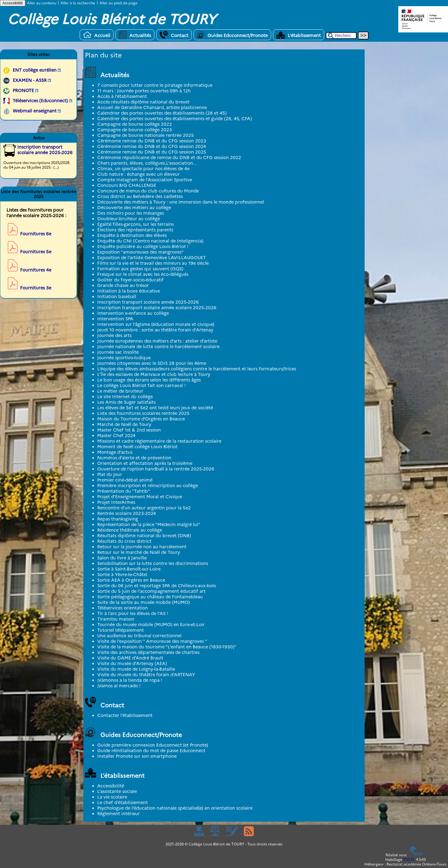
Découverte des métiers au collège (134, 208)
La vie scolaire (112, 797)
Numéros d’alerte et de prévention (134, 458)
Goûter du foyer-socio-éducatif (130, 280)
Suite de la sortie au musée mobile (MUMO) (144, 602)
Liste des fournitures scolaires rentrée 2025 (143, 413)
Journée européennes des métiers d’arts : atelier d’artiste (157, 341)
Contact (174, 35)
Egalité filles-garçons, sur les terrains (136, 224)
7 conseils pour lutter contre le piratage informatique (155, 85)
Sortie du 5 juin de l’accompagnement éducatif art (151, 591)
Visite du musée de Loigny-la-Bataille (136, 669)
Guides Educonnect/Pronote (232, 35)
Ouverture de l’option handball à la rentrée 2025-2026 (156, 469)
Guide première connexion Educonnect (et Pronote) (153, 745)
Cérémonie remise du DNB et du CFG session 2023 (152, 141)
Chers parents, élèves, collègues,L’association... (147, 163)
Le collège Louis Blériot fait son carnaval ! (141, 386)
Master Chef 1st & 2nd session (129, 430)
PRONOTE (23, 91)
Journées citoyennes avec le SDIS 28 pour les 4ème (152, 363)
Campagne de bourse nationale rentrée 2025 (146, 135)
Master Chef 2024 (116, 436)
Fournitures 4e (36, 270)
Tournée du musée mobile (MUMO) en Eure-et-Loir (151, 625)
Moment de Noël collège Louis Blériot (137, 447)
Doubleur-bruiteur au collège (129, 219)
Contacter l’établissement (125, 715)
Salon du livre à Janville (122, 558)
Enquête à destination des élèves (132, 235)
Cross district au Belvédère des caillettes (140, 196)
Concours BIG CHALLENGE (127, 185)
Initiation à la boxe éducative (129, 291)
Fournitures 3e (36, 288)
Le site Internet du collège (125, 397)
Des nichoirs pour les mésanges (131, 213)
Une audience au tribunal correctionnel (139, 636)
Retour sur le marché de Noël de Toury (139, 552)
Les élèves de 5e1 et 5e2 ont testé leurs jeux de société (155, 408)
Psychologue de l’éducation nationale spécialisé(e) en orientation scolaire (175, 808)
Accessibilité (13, 3)
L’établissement (299, 35)
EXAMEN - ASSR (30, 80)
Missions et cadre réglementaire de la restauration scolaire (159, 441)
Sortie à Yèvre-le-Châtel (122, 575)
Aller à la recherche (78, 3)
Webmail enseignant (35, 111)
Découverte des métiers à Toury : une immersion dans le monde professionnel (181, 202)
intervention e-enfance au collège (133, 313)
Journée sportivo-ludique (124, 358)
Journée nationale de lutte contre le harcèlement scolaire (158, 347)
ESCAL (409, 860)
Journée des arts (114, 335)
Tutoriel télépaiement (121, 630)
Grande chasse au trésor (123, 285)
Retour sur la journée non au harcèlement (142, 547)
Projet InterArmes (116, 502)
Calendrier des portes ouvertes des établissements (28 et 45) (162, 113)
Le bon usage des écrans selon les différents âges (149, 380)
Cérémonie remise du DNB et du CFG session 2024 (152, 146)
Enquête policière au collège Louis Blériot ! (143, 246)
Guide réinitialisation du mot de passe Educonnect (151, 751)
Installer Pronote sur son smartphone (137, 756)
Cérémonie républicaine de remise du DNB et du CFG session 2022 (169, 158)
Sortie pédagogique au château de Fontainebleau (150, 597)
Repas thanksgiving (118, 519)
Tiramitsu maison (116, 619)
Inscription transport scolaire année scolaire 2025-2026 (157, 308)
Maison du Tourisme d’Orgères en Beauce (141, 419)
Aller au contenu (42, 3)
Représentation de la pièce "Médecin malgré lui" (149, 525)
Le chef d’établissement (123, 803)
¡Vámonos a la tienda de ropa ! (130, 680)
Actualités (135, 35)
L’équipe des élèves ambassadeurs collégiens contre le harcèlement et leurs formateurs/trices (197, 369)
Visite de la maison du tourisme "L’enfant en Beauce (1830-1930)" (167, 647)
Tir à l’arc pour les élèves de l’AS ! (133, 613)
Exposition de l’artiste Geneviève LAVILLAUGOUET (152, 258)
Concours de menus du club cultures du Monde (148, 191)
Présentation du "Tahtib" (124, 491)
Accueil (97, 35)
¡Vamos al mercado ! (119, 686)
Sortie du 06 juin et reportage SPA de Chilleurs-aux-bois (157, 586)
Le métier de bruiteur (120, 391)
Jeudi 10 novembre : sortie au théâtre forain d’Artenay (155, 330)
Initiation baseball (117, 297)
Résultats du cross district (124, 541)
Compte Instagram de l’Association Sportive (145, 180)
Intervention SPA (115, 319)
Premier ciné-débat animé (125, 480)
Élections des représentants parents (135, 230)
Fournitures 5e (36, 252)
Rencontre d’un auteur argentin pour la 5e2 (144, 508)
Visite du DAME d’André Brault (130, 658)
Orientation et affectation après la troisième (145, 463)
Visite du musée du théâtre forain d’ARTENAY (146, 675)
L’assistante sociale (117, 791)
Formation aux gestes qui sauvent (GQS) (140, 269)
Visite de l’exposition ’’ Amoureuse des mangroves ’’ (152, 641)
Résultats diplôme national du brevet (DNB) (144, 536)
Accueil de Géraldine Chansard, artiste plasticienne (152, 107)
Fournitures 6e (36, 234)
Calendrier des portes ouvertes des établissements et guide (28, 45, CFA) (175, 119)
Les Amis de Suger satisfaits (126, 402)
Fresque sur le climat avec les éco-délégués (143, 274)
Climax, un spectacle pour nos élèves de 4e (143, 169)
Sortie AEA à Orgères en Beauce (131, 580)
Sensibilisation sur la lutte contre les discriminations (153, 563)
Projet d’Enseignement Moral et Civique (140, 497)
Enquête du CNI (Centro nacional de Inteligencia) (150, 241)
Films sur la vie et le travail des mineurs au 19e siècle (153, 263)
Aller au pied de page (118, 3)
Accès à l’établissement (122, 96)
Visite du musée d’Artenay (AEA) (132, 664)
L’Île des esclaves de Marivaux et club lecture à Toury (154, 374)
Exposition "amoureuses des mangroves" (140, 252)
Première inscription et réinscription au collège (148, 486)
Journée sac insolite (118, 352)
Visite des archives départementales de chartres (148, 652)
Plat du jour (110, 474)
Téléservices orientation (123, 608)
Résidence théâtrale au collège (130, 530)
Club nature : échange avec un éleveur (138, 174)
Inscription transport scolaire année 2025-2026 (148, 302)
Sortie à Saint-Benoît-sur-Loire (129, 569)
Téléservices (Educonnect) (40, 101)
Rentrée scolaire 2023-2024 (127, 513)
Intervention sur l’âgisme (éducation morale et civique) (156, 324)
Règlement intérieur (119, 814)
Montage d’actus (115, 452)
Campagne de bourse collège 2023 (135, 130)
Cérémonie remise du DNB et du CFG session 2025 (152, 152)
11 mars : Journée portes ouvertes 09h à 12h (144, 91)
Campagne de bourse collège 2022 (135, 124)
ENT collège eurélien (35, 70)
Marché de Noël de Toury (124, 424)
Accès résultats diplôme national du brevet (143, 102)
